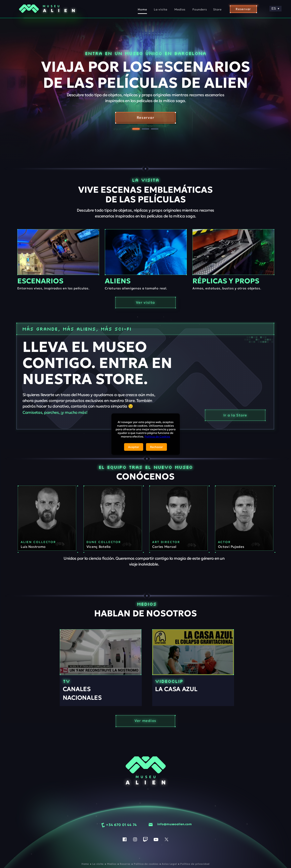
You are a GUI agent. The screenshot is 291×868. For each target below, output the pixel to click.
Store (217, 9)
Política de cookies (147, 864)
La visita (161, 9)
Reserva (125, 864)
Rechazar (156, 447)
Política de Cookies (157, 437)
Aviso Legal (170, 864)
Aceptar (134, 447)
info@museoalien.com (174, 824)
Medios (180, 9)
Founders (200, 9)
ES (276, 9)
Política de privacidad (195, 864)
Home (142, 9)
